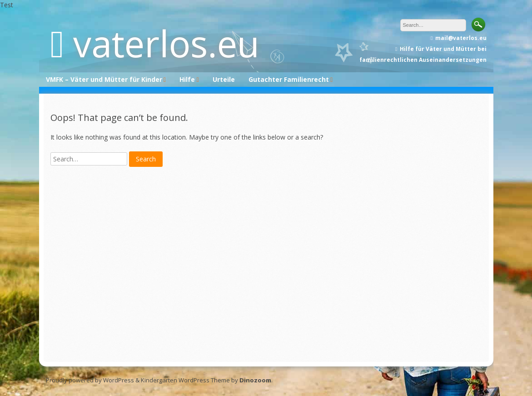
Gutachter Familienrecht (289, 79)
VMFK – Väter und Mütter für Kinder (104, 79)
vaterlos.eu (166, 43)
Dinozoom (255, 380)
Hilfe (187, 79)
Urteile (224, 79)
